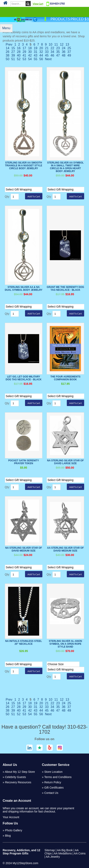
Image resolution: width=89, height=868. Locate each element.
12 (62, 44)
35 (58, 52)
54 (30, 59)
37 (69, 52)
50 (7, 59)
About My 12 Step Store (20, 772)
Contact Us (51, 793)
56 (41, 59)
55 (36, 59)
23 (58, 48)
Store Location (53, 772)
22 (52, 48)
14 (7, 48)
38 (7, 55)
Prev (9, 44)
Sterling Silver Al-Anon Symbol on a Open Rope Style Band (65, 644)
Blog (8, 836)
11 (56, 44)
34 (52, 52)
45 (47, 55)
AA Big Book (65, 850)
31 (36, 52)
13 (67, 44)
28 (19, 52)
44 (41, 55)
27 (13, 52)
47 (58, 55)
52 (19, 59)
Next (48, 59)
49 (69, 55)
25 (69, 48)
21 (47, 48)
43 (36, 55)
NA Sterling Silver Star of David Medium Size (24, 549)
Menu (6, 28)
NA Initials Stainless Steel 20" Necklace (24, 642)
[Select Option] (28, 189)
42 (30, 55)
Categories (45, 12)
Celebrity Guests (15, 777)
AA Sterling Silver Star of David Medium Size (65, 549)
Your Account (11, 817)
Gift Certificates (54, 788)
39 (13, 55)
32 (41, 52)
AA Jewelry (53, 857)
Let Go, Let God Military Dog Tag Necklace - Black (24, 378)
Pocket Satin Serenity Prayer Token (24, 462)
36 (64, 52)
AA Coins (80, 853)
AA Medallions (63, 853)
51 (13, 59)
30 (30, 52)
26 (7, 52)
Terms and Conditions (58, 777)
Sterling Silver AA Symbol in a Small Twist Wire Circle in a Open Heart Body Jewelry (65, 167)
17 (24, 48)
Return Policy (53, 782)
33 (47, 52)
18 (30, 48)
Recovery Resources (18, 782)
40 (19, 55)
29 (24, 52)
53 (24, 59)
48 (64, 55)
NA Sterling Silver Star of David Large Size (65, 462)
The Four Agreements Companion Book (65, 378)
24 (64, 48)
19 (36, 48)
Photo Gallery (14, 830)
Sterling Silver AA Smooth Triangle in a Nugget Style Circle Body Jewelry (24, 166)
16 (19, 48)
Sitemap (50, 850)
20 (41, 48)
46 (52, 55)
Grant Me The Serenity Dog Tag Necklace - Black (65, 289)
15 (13, 48)
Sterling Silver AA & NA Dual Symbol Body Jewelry (24, 289)
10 (50, 44)
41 (24, 55)
